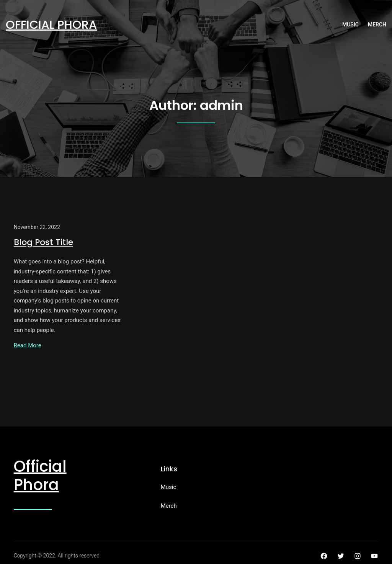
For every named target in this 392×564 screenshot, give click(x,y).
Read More (28, 345)
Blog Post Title (43, 242)
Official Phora (51, 25)
